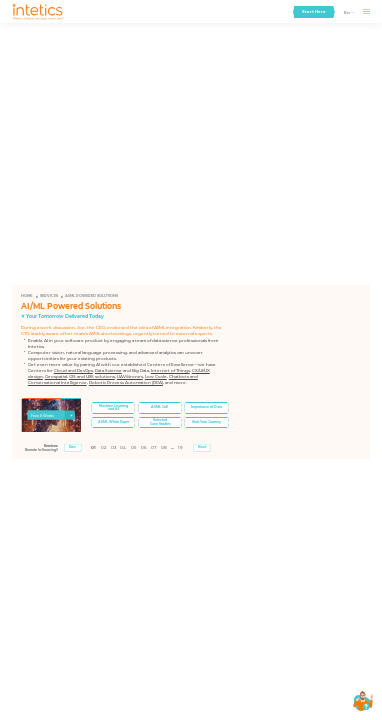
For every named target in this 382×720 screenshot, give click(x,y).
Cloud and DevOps (73, 370)
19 (180, 447)
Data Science (108, 370)
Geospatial (56, 376)
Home (26, 296)
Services (49, 296)
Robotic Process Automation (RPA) (126, 382)
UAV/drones (130, 376)
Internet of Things (170, 370)
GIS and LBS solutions (92, 376)
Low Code (156, 376)
